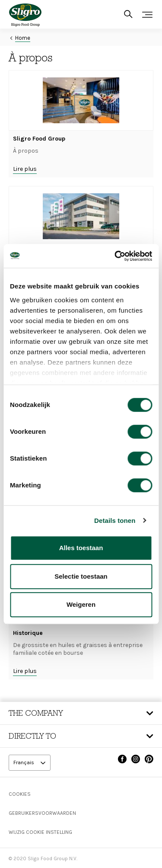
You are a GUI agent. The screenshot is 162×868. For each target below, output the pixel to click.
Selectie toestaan (81, 576)
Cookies (20, 794)
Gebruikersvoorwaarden (42, 813)
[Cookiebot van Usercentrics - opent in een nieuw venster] (115, 256)
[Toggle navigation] (147, 15)
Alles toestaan (81, 548)
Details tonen (115, 520)
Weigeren (81, 604)
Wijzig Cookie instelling (40, 832)
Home (23, 38)
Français (24, 762)
